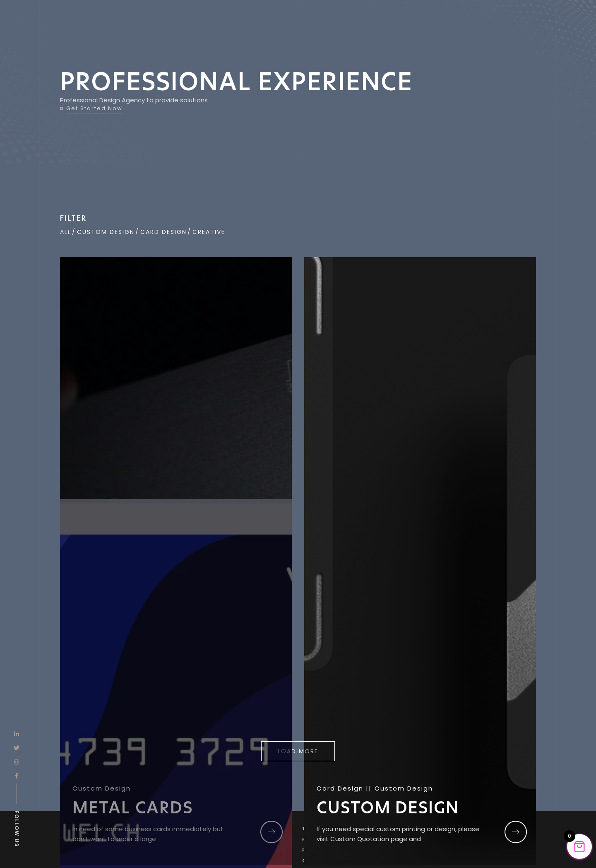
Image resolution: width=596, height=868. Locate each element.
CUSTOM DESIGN (388, 807)
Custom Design (106, 232)
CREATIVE (209, 232)
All (66, 232)
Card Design (163, 232)
